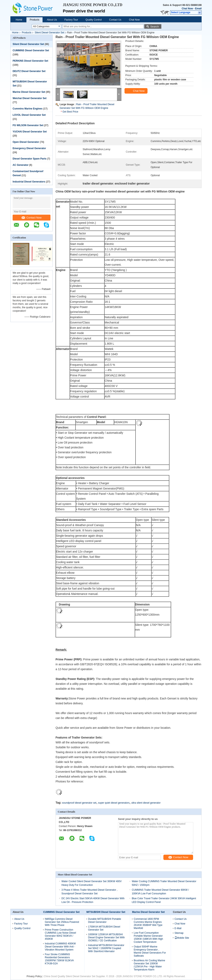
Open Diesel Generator (26, 142)
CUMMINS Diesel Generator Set (31, 50)
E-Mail (178, 928)
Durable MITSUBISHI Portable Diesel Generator (105, 920)
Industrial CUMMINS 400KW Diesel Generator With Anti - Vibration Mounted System (60, 947)
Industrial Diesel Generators (29, 182)
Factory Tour (71, 20)
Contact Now (32, 218)
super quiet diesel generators (114, 803)
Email (198, 9)
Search (155, 27)
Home (19, 20)
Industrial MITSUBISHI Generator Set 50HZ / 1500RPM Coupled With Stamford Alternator (106, 948)
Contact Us (115, 20)
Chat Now (187, 9)
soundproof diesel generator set (79, 803)
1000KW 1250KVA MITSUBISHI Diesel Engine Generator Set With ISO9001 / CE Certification (106, 937)
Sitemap (179, 933)
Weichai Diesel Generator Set (30, 98)
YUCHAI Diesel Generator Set (30, 132)
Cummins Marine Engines (28, 109)
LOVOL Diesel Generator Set (29, 115)
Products (34, 20)
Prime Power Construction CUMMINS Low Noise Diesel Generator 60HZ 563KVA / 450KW (60, 934)
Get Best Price (70, 112)
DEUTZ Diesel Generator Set (29, 71)
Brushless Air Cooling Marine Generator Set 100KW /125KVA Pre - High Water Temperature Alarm (149, 965)
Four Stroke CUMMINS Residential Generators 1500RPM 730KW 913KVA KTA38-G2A (59, 959)
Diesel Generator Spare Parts (30, 159)
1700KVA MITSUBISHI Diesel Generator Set (104, 928)
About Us (52, 20)
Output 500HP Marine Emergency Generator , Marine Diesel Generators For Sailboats (150, 951)
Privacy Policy (34, 976)
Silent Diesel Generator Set (49, 33)
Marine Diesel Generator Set (29, 92)
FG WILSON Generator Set (28, 125)
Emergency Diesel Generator (29, 148)
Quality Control (93, 20)
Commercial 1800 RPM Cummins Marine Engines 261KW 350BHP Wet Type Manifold (148, 924)
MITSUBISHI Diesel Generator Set (106, 912)
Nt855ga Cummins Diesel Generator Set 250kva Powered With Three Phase (62, 922)
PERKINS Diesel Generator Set (30, 61)
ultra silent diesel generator (146, 803)
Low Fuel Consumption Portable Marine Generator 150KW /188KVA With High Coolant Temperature (148, 937)
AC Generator (21, 165)
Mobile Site (182, 938)
